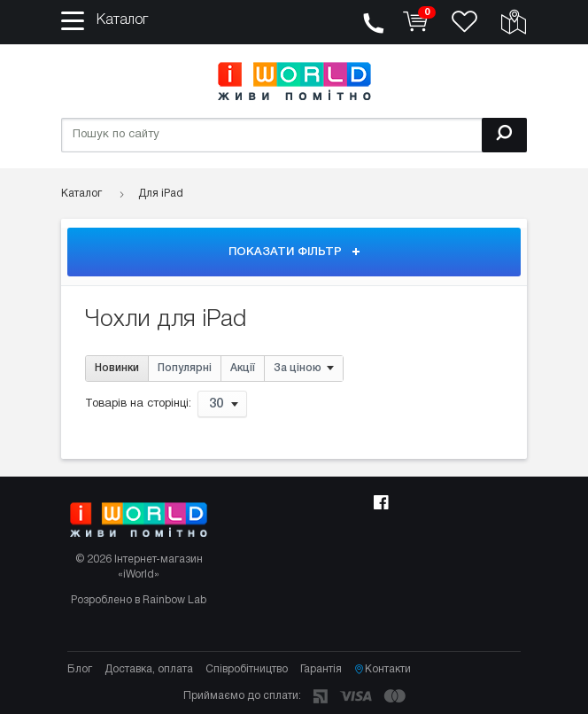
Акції (243, 368)
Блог (80, 669)
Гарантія (321, 669)
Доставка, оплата (149, 669)
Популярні (185, 368)
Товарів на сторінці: (138, 405)
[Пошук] (504, 135)
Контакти (383, 670)
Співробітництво (247, 669)
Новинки (117, 368)
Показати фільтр (294, 252)
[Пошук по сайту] (294, 135)
